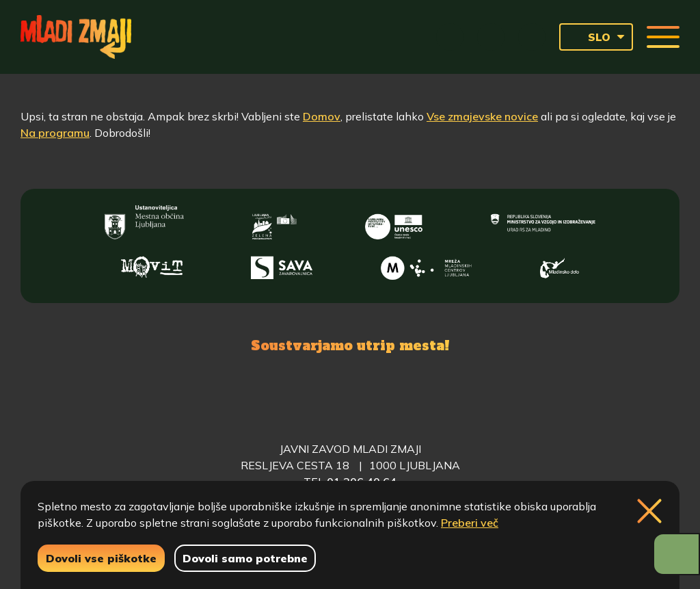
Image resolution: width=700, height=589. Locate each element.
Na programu (55, 133)
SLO (589, 37)
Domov (322, 116)
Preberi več (470, 523)
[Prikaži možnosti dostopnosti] (676, 554)
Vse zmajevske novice (482, 116)
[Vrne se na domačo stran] (76, 37)
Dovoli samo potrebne (245, 558)
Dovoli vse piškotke (101, 558)
